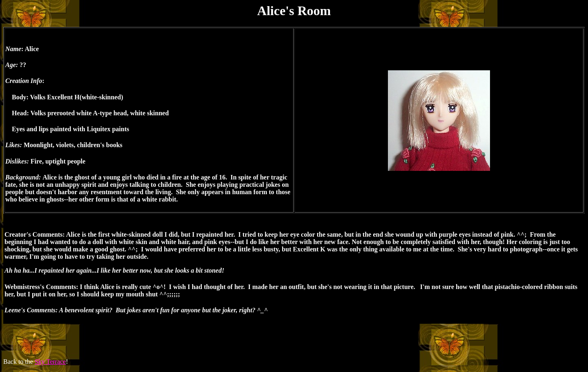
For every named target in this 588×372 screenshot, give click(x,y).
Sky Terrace (50, 362)
